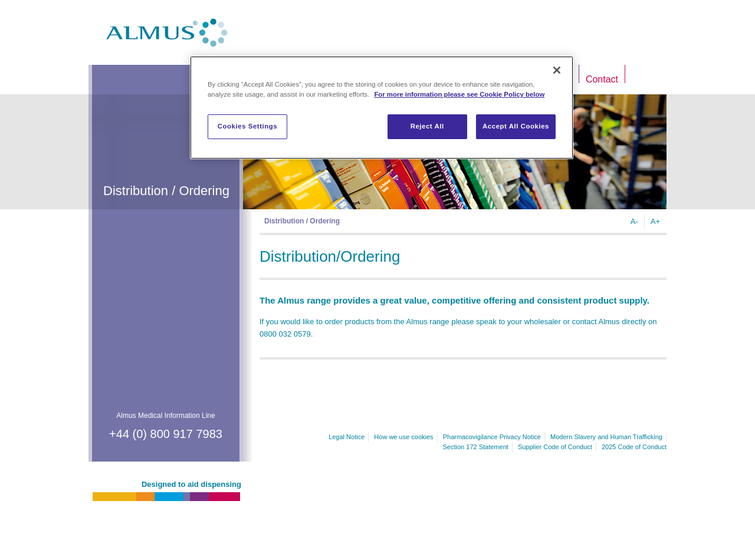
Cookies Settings (247, 126)
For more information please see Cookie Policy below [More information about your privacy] (459, 94)
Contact (602, 79)
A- (634, 221)
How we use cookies (403, 437)
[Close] (557, 70)
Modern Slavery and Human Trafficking (606, 437)
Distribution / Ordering (302, 221)
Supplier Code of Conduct (555, 447)
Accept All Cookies (516, 126)
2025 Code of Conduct (634, 447)
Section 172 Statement (476, 447)
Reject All (427, 126)
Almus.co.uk (167, 32)
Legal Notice (347, 437)
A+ (655, 221)
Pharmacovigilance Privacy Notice (492, 437)
